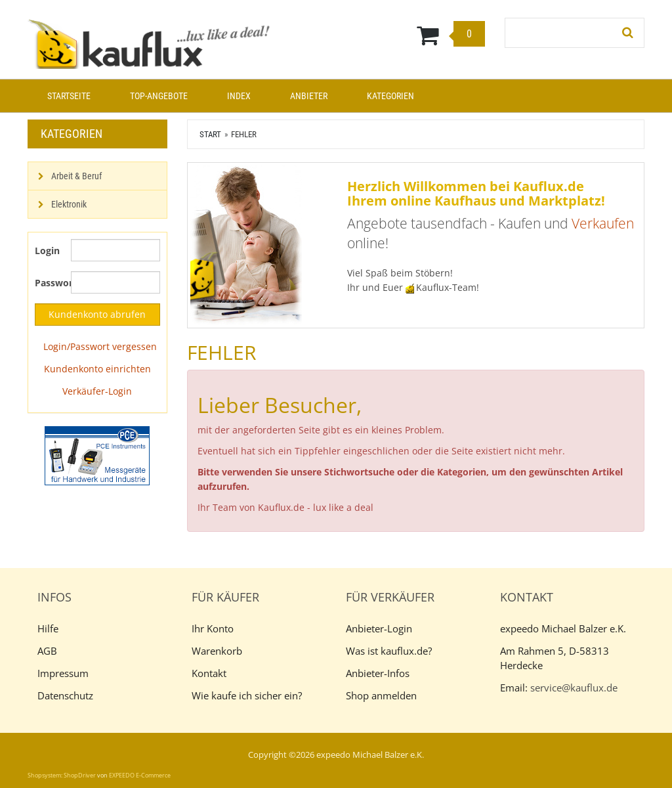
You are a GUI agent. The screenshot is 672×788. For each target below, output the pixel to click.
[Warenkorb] (389, 35)
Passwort (48, 283)
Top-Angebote (159, 96)
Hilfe (48, 628)
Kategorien (390, 96)
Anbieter (309, 96)
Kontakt (209, 673)
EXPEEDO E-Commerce (140, 775)
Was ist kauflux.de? (389, 651)
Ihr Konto (213, 628)
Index (239, 96)
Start (210, 134)
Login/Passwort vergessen (100, 346)
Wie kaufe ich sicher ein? (247, 695)
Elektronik (69, 204)
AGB (47, 651)
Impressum (63, 673)
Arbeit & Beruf (76, 176)
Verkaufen (603, 223)
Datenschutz (65, 695)
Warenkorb (217, 651)
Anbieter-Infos (378, 673)
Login (47, 251)
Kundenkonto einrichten (97, 369)
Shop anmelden (381, 695)
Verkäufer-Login (97, 391)
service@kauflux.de (574, 688)
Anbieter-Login (379, 628)
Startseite (69, 96)
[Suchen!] (628, 33)
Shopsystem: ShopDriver (62, 775)
